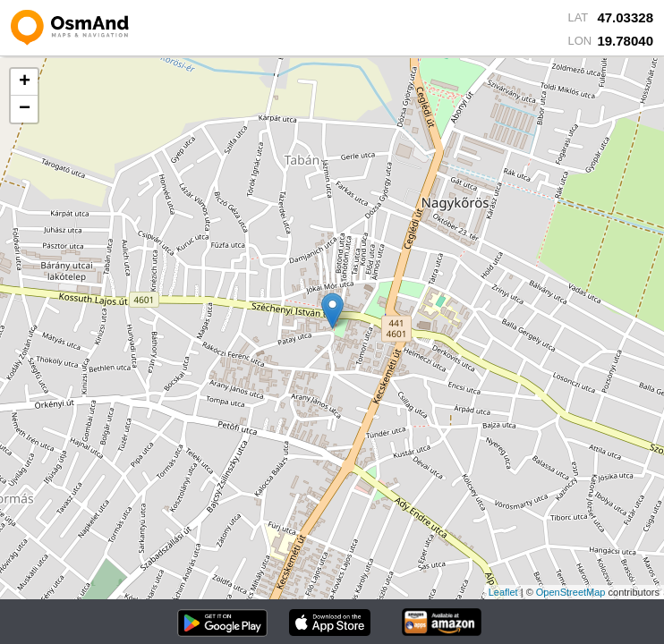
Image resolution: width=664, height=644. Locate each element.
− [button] (25, 109)
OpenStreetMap (571, 592)
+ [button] (25, 82)
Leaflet (503, 592)
